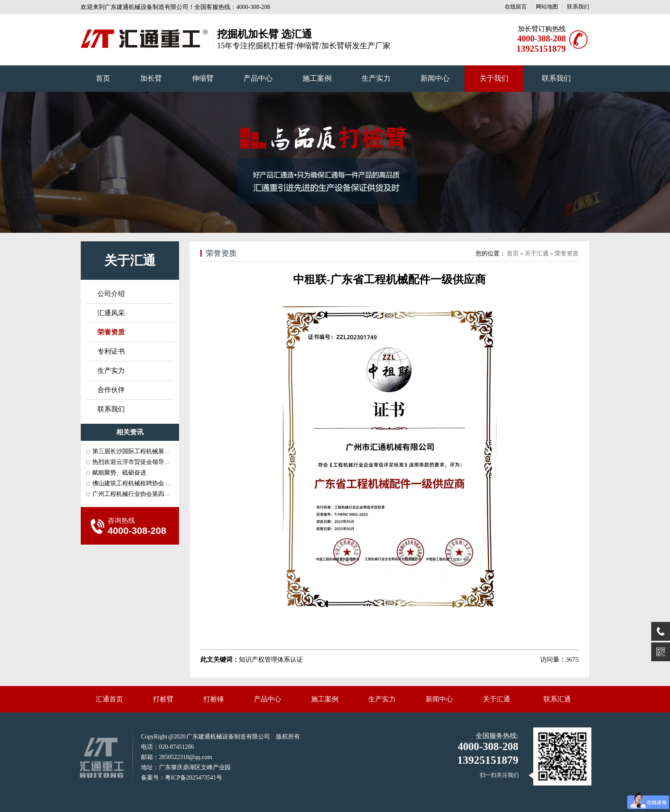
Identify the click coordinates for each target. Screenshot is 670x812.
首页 (103, 78)
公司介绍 (111, 294)
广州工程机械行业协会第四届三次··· (140, 494)
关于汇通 (130, 260)
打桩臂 (163, 699)
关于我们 (494, 78)
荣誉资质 (221, 253)
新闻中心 (435, 78)
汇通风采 (111, 313)
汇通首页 (109, 699)
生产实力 (376, 78)
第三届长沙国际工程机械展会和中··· (140, 451)
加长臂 (151, 78)
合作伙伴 (111, 390)
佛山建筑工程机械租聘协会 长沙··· (137, 483)
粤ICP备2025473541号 (194, 778)
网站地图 (547, 7)
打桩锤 (214, 699)
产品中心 (258, 78)
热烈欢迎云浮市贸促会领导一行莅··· (140, 462)
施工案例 (317, 78)
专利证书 (111, 351)
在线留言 (516, 7)
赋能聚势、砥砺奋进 (119, 473)
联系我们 (578, 7)
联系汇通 (557, 699)
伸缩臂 (203, 78)
